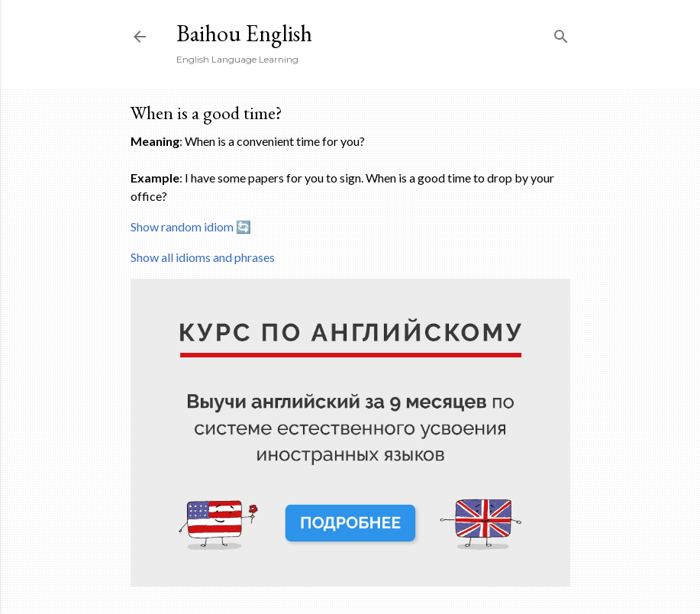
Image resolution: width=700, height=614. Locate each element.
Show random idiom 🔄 (191, 226)
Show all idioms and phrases (203, 257)
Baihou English (244, 33)
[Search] (561, 33)
